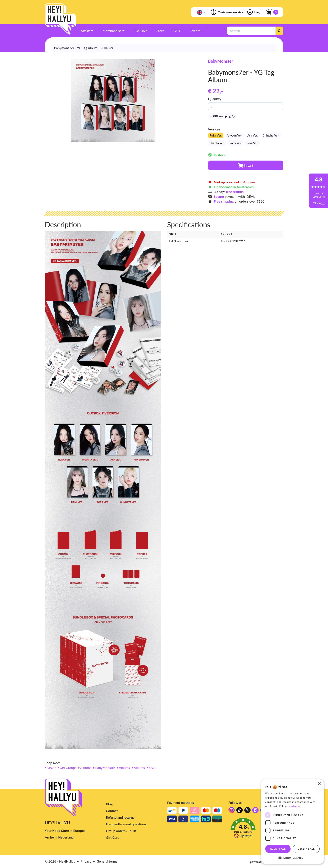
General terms (107, 861)
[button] (256, 829)
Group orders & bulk (121, 831)
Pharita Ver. (217, 143)
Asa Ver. (252, 135)
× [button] (319, 784)
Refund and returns (120, 817)
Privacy (86, 861)
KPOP (50, 768)
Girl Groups (67, 768)
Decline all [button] (306, 849)
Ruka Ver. (216, 135)
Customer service (227, 12)
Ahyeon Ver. (235, 135)
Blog (109, 804)
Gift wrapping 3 (222, 116)
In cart (246, 165)
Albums (85, 768)
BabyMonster (220, 61)
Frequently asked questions (126, 824)
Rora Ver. (252, 143)
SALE (152, 768)
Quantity (215, 99)
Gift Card (113, 837)
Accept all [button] (278, 849)
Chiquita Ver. (271, 135)
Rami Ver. (236, 143)
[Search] (279, 31)
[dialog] (292, 822)
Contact (112, 811)
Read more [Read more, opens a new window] (294, 806)
